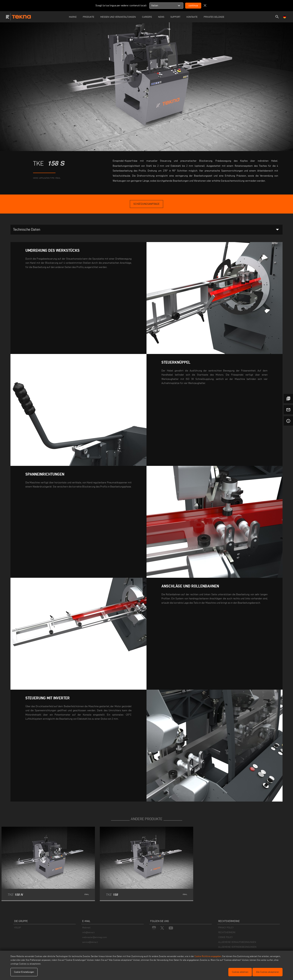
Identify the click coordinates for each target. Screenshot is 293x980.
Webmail (86, 928)
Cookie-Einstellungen (24, 972)
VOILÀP (18, 928)
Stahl (58, 178)
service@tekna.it (90, 942)
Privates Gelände (214, 17)
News (161, 17)
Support (175, 17)
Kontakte (192, 17)
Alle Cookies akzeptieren (267, 972)
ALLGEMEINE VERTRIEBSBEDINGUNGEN (237, 947)
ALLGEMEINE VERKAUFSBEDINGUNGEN (237, 942)
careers (147, 17)
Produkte (88, 17)
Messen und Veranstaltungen (118, 17)
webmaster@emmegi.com (95, 937)
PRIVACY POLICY (226, 928)
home (35, 178)
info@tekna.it (88, 932)
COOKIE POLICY (225, 937)
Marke (73, 17)
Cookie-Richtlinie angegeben (208, 956)
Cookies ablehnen (240, 972)
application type (47, 178)
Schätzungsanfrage (146, 204)
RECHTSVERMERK (227, 932)
